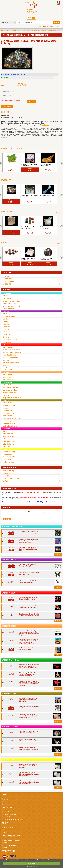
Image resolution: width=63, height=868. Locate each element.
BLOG (54, 26)
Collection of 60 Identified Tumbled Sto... (11, 196)
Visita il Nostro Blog (8, 471)
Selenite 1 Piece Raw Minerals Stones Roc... (9, 228)
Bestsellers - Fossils (9, 693)
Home (3, 30)
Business (6, 799)
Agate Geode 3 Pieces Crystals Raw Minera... (10, 259)
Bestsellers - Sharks (9, 626)
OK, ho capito (31, 863)
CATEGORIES (6, 289)
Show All (57, 181)
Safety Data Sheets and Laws (11, 478)
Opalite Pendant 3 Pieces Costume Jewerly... (47, 196)
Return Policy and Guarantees (12, 840)
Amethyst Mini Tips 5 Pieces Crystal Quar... (30, 196)
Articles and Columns (8, 473)
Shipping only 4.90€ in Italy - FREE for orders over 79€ (25, 35)
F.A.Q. (5, 802)
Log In (41, 26)
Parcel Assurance (8, 830)
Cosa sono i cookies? (31, 867)
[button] (2, 163)
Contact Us (47, 26)
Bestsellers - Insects (9, 560)
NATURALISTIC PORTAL (9, 467)
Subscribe (7, 519)
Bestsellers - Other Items (10, 660)
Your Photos (6, 481)
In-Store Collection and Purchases (13, 819)
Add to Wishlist (7, 106)
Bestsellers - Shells (9, 593)
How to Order (7, 812)
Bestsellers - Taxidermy (10, 727)
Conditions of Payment (10, 814)
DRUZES (5, 78)
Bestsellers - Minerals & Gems (12, 527)
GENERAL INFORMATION (9, 489)
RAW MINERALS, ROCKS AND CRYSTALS (14, 75)
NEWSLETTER (6, 508)
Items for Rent (8, 817)
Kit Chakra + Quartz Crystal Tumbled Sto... (29, 165)
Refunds (6, 843)
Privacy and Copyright (10, 845)
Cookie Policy (7, 848)
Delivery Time (8, 832)
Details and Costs (8, 827)
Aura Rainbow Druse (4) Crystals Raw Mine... (10, 165)
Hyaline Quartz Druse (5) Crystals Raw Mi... (47, 228)
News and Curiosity (8, 476)
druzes (9, 30)
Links (4, 484)
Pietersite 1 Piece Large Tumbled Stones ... (47, 259)
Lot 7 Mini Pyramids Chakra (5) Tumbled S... (29, 228)
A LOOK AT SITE (7, 272)
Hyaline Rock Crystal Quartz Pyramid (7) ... (29, 259)
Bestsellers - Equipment (10, 760)
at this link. (45, 125)
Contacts (6, 804)
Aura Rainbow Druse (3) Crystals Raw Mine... (47, 165)
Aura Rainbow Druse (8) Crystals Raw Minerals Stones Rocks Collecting (36, 30)
